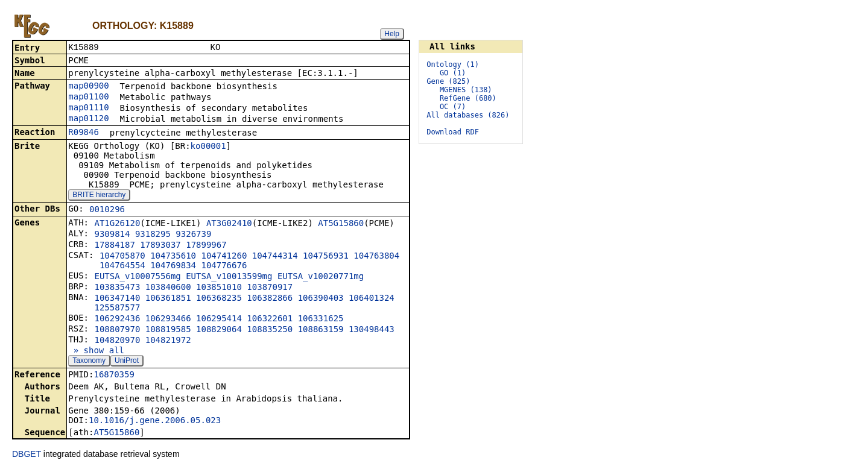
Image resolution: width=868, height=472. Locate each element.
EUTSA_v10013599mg (229, 277)
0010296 (107, 210)
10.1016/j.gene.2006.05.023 (155, 421)
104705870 (122, 257)
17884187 (114, 246)
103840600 (168, 288)
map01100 (88, 98)
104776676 (224, 266)
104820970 (117, 341)
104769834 (173, 266)
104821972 (168, 341)
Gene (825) (448, 81)
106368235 (219, 299)
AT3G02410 (229, 224)
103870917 (270, 288)
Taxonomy (89, 362)
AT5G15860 (341, 224)
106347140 (117, 299)
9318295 (153, 235)
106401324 (372, 299)
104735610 (173, 257)
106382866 (270, 299)
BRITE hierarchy (99, 196)
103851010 (219, 288)
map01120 (88, 119)
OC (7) (453, 107)
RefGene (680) (468, 98)
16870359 (114, 376)
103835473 (117, 288)
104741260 (224, 257)
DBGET (27, 455)
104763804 (376, 257)
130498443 (372, 330)
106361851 (168, 299)
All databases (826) (468, 115)
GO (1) (453, 73)
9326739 (193, 235)
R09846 (84, 133)
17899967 (206, 246)
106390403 (321, 299)
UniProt (127, 362)
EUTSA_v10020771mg (321, 277)
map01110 (88, 109)
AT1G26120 (117, 224)
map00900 (88, 87)
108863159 (321, 330)
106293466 (168, 319)
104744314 (275, 257)
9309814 (112, 235)
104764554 (122, 266)
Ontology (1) (453, 65)
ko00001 (208, 147)
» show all (96, 351)
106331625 (321, 319)
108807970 (117, 330)
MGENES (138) (466, 90)
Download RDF (453, 132)
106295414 (219, 319)
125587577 (117, 309)
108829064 (219, 330)
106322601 (270, 319)
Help (392, 34)
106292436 (117, 319)
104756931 (326, 257)
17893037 (160, 246)
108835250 (270, 330)
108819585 (168, 330)
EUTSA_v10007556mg (137, 277)
